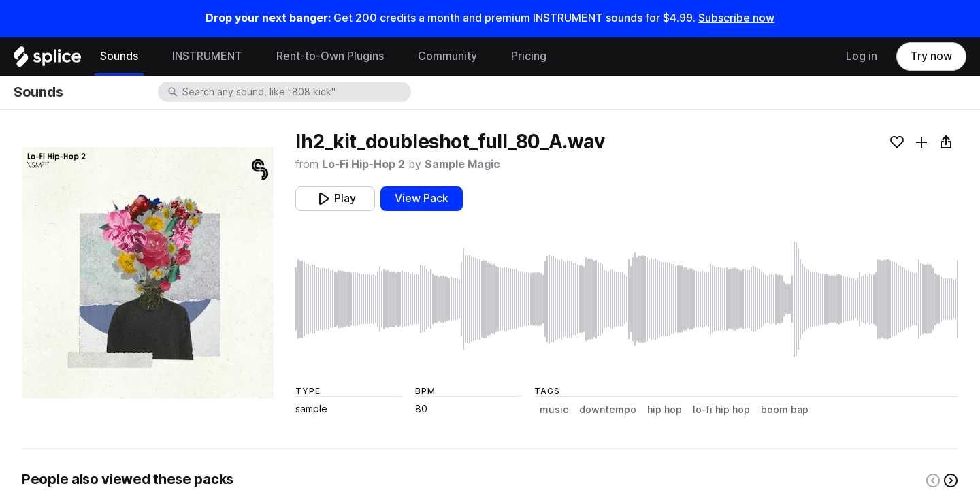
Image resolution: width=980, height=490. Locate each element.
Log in (862, 56)
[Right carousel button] (951, 480)
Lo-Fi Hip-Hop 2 (363, 164)
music (554, 410)
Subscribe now (736, 18)
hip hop (665, 410)
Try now (931, 56)
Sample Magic (462, 164)
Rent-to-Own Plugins (330, 56)
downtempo (608, 410)
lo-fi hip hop (721, 410)
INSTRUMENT (207, 56)
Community (447, 56)
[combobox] (295, 92)
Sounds (119, 56)
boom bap (785, 410)
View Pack (422, 198)
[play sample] (627, 299)
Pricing (529, 56)
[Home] (47, 60)
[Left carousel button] (933, 480)
